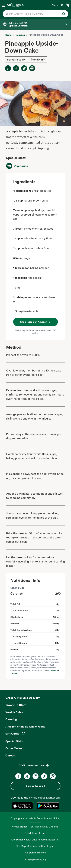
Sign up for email (35, 786)
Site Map (21, 846)
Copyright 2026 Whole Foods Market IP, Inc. (35, 818)
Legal (50, 846)
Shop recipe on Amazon (35, 322)
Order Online (14, 748)
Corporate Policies (35, 852)
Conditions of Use (35, 833)
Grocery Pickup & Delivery (23, 698)
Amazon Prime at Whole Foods (25, 726)
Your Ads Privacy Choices (44, 827)
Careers (11, 755)
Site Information (36, 846)
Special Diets (14, 741)
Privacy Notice (20, 827)
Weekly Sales (14, 712)
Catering (11, 719)
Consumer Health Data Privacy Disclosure (35, 839)
